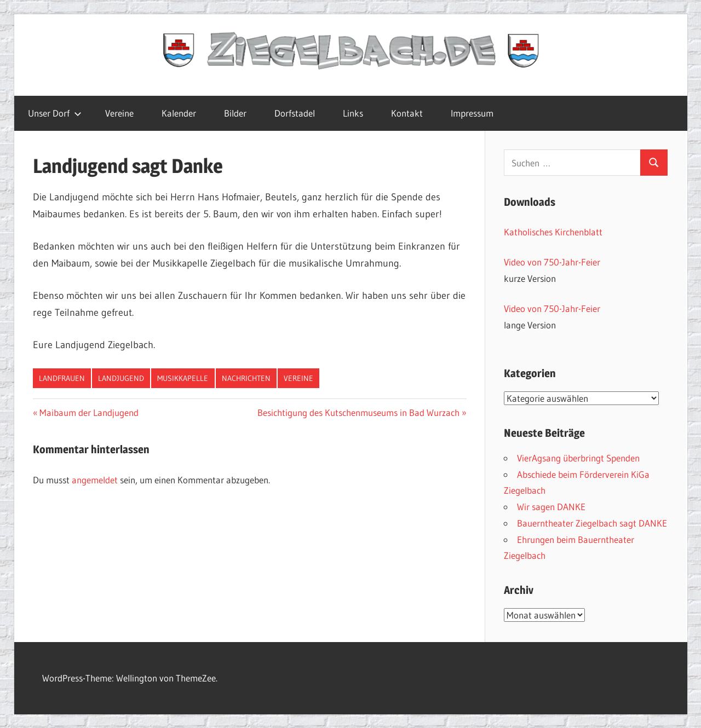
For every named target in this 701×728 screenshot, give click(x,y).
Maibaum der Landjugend (89, 412)
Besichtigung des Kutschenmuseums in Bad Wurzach (358, 412)
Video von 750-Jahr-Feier (552, 262)
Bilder (235, 113)
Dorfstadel (295, 113)
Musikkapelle (183, 378)
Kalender (179, 113)
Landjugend (121, 378)
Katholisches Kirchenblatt (553, 232)
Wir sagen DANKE (551, 507)
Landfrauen (62, 378)
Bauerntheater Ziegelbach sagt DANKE (592, 523)
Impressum (472, 113)
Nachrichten (246, 378)
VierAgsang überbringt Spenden (578, 458)
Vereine (119, 113)
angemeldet (95, 480)
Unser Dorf (55, 113)
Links (353, 113)
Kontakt (407, 113)
